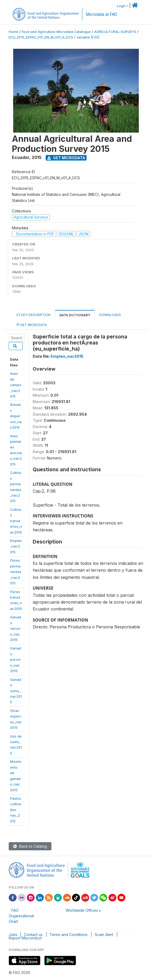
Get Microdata (66, 158)
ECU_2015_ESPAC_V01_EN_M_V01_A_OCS (41, 37)
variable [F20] (88, 37)
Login (121, 6)
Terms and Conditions (69, 935)
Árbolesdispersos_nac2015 (16, 416)
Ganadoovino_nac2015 (16, 691)
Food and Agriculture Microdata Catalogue (56, 32)
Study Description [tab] (33, 315)
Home (13, 32)
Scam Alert (104, 935)
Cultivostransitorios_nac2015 (16, 521)
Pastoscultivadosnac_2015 (16, 810)
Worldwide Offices (82, 910)
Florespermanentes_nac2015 (16, 572)
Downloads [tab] (110, 315)
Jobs (13, 935)
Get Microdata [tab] (32, 325)
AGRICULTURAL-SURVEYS (115, 32)
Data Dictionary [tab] (75, 315)
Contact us (33, 935)
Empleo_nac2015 (16, 546)
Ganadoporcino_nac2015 (16, 659)
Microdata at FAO (101, 14)
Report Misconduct (25, 938)
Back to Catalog (30, 846)
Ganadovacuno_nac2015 (16, 628)
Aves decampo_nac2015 (16, 385)
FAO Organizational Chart (21, 916)
